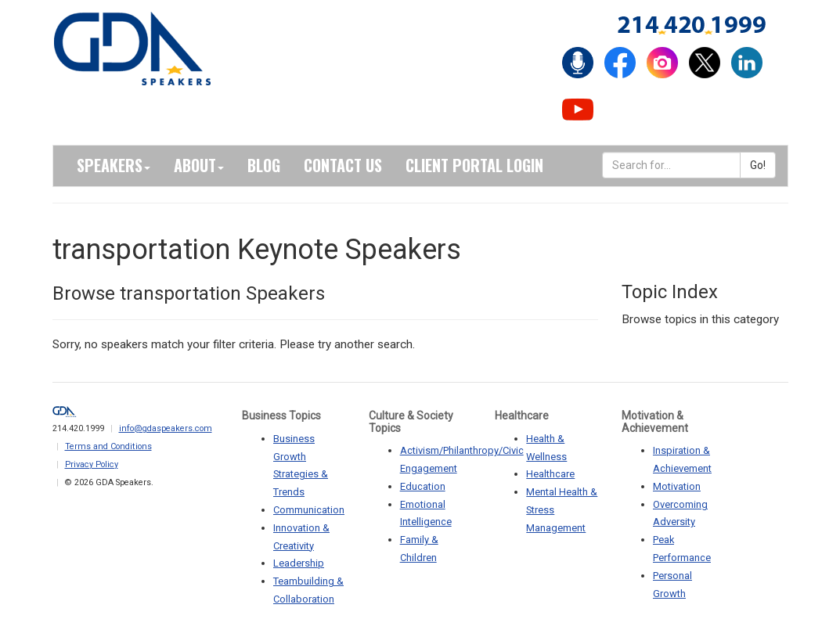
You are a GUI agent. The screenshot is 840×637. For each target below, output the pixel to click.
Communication (309, 510)
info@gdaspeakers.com (166, 428)
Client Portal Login (474, 165)
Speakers (114, 165)
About (199, 165)
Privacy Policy (92, 464)
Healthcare (550, 474)
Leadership (299, 563)
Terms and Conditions (108, 446)
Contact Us (343, 165)
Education (423, 486)
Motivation (677, 486)
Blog (264, 165)
